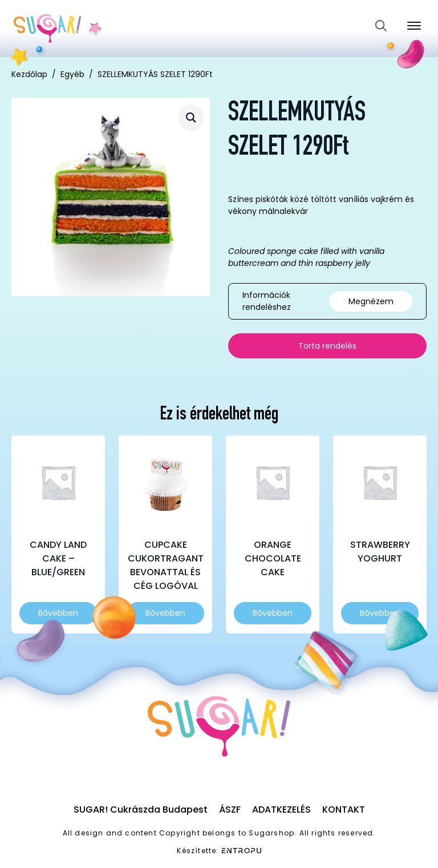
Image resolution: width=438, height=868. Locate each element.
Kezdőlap (29, 74)
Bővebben (58, 613)
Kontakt (344, 810)
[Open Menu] (414, 26)
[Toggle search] (381, 26)
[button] (191, 117)
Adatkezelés (281, 810)
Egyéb (72, 74)
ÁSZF (230, 810)
